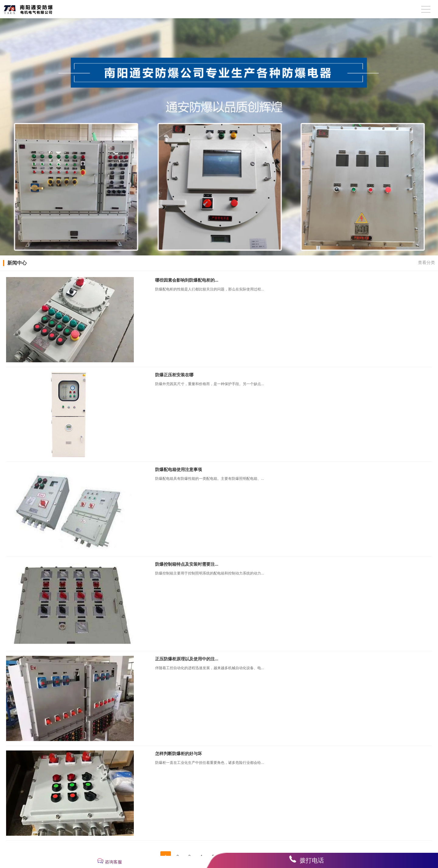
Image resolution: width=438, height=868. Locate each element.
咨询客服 (113, 862)
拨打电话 (312, 860)
